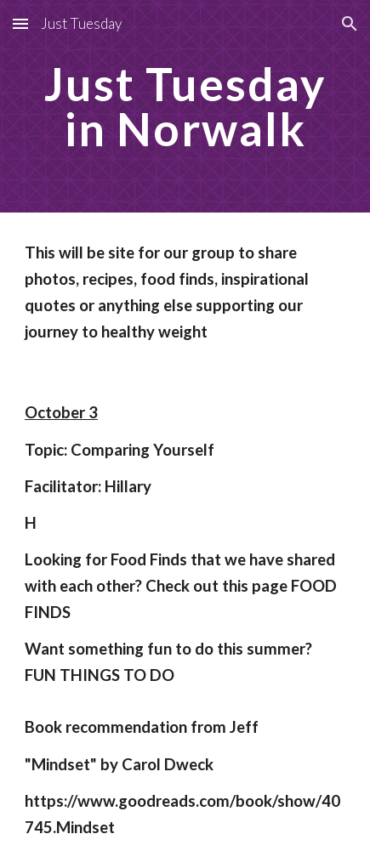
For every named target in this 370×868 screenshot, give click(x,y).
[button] (20, 23)
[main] (185, 107)
